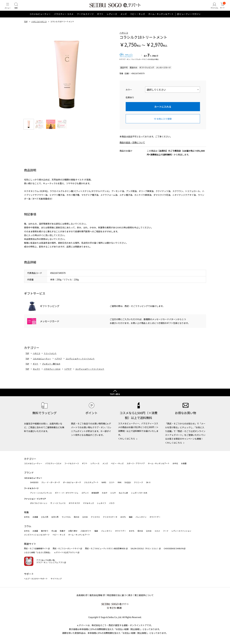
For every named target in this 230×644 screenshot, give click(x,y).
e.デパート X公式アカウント (66, 552)
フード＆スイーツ (85, 19)
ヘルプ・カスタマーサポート (36, 579)
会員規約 (81, 595)
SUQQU (128, 482)
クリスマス (95, 517)
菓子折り (45, 531)
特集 (27, 512)
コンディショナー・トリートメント (80, 363)
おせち (123, 517)
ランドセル (66, 517)
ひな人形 (45, 517)
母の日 (77, 517)
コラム (28, 526)
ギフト (100, 19)
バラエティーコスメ (53, 463)
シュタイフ (101, 503)
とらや (113, 493)
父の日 (85, 517)
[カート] (222, 8)
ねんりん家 (123, 493)
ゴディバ (85, 493)
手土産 (54, 531)
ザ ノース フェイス (58, 503)
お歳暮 (184, 463)
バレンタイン (141, 517)
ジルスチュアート (91, 482)
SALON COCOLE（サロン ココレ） (145, 549)
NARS (104, 482)
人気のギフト (86, 531)
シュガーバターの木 (139, 493)
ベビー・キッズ (138, 19)
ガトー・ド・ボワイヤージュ (67, 493)
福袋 (131, 517)
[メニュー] (8, 8)
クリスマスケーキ (110, 517)
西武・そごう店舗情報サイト (36, 549)
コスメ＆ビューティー (40, 19)
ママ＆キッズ (88, 503)
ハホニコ (124, 37)
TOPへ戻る (115, 394)
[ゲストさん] (212, 8)
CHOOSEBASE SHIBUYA (174, 549)
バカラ (112, 503)
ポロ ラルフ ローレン (39, 503)
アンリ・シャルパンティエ (41, 493)
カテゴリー (30, 459)
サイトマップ (56, 579)
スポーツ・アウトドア (136, 463)
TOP (26, 26)
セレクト (36, 374)
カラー (129, 94)
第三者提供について (144, 595)
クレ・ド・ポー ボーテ (51, 482)
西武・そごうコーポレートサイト (66, 549)
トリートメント (50, 358)
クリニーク (138, 482)
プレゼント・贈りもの (51, 368)
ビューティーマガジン (190, 19)
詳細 (154, 60)
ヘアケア (58, 363)
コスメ (157, 531)
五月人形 (55, 517)
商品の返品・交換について (132, 147)
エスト (112, 482)
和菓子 (63, 531)
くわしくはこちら (127, 439)
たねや (105, 493)
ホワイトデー (155, 517)
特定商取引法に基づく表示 (120, 595)
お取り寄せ (73, 531)
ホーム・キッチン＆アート (161, 19)
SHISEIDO (34, 482)
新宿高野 (95, 493)
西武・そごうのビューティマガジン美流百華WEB (105, 549)
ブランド (29, 472)
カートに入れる (163, 111)
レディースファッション (181, 531)
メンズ (124, 19)
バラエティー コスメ (64, 19)
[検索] (18, 8)
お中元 (175, 463)
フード (166, 531)
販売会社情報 (96, 595)
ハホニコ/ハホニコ (39, 26)
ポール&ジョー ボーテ (72, 482)
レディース (112, 19)
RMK (120, 482)
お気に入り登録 (164, 123)
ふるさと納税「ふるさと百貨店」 (38, 552)
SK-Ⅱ (148, 482)
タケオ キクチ (74, 503)
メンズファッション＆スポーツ (37, 535)
